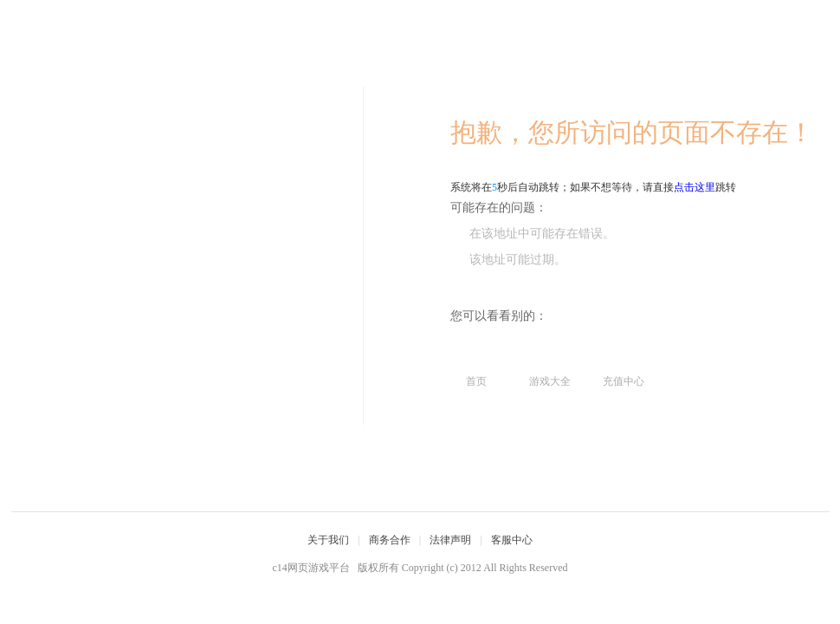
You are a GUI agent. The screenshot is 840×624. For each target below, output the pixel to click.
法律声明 (450, 540)
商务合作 (390, 540)
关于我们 (328, 540)
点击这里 (695, 187)
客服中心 (512, 540)
